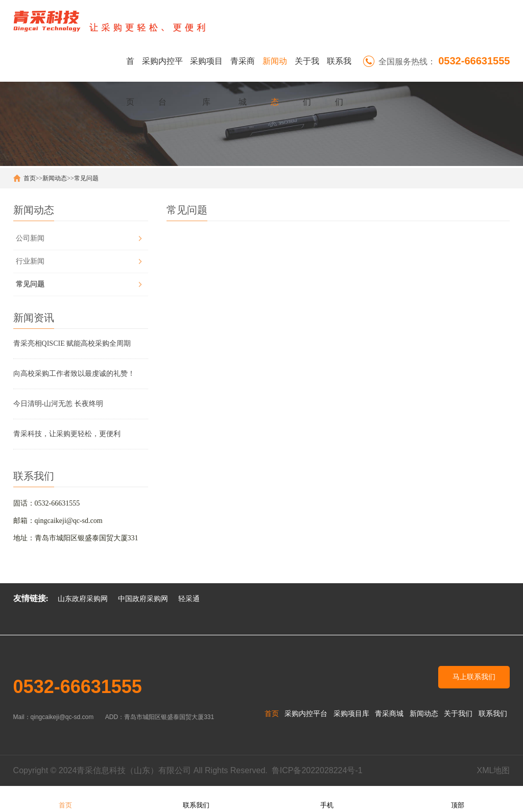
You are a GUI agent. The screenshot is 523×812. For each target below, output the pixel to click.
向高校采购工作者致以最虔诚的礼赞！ (74, 374)
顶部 (458, 798)
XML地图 (493, 770)
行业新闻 (30, 261)
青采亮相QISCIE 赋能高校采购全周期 (72, 343)
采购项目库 (206, 69)
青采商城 (243, 69)
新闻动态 (275, 69)
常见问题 (86, 178)
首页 (130, 69)
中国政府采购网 (143, 599)
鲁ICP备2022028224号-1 (317, 770)
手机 (327, 798)
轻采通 (189, 599)
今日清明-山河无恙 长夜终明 (58, 404)
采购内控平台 (162, 69)
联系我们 (339, 69)
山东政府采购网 (83, 599)
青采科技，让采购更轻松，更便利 (67, 434)
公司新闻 (30, 238)
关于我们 (307, 69)
